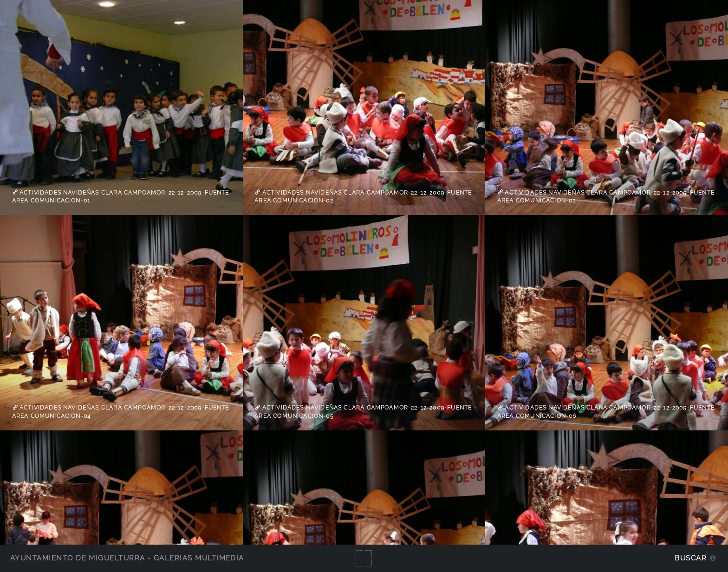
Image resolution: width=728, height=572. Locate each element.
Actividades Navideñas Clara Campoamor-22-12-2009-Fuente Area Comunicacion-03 (606, 196)
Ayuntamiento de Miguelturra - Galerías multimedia (127, 558)
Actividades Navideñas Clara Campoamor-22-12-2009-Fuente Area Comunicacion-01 (121, 196)
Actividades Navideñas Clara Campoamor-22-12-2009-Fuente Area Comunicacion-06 (606, 412)
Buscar (691, 558)
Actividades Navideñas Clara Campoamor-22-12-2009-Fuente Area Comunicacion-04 (121, 412)
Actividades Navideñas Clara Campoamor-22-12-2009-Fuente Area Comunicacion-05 (363, 412)
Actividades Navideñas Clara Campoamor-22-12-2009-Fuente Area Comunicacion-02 (363, 196)
